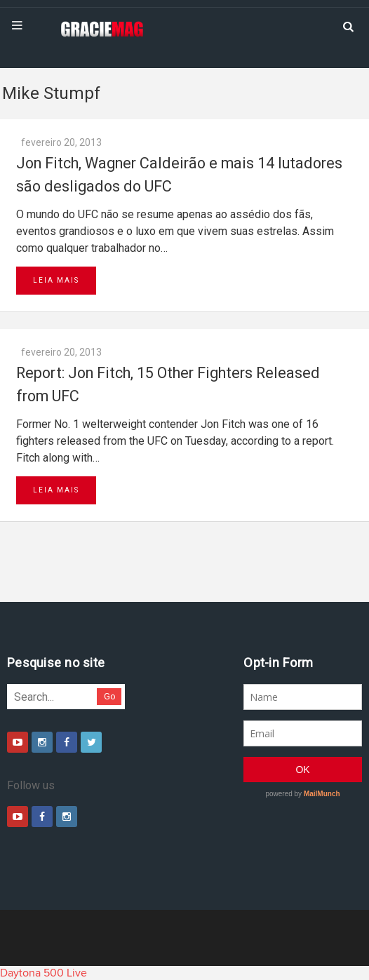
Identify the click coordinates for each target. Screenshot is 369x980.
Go (110, 696)
